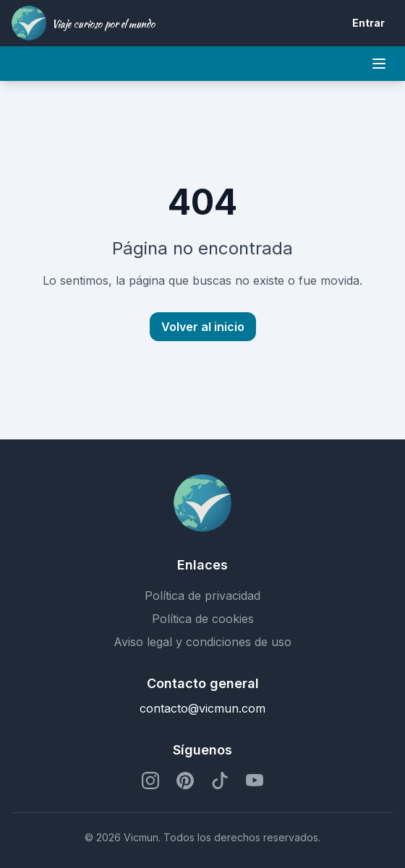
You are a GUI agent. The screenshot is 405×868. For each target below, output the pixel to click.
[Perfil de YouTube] (255, 781)
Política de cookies (203, 619)
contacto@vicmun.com (202, 708)
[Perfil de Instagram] (150, 781)
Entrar (368, 23)
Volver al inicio (203, 327)
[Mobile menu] (379, 64)
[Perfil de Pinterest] (185, 781)
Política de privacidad (202, 596)
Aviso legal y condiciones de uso (202, 642)
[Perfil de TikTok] (220, 781)
